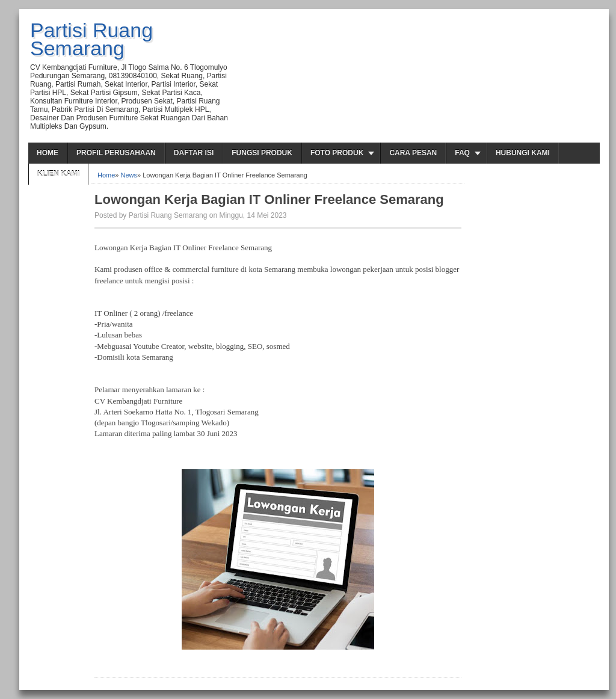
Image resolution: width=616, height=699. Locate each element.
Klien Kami (58, 174)
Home (48, 153)
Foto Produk (337, 153)
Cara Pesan (413, 153)
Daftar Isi (194, 153)
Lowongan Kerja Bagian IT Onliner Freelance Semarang (269, 199)
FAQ (462, 153)
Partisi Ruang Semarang (91, 39)
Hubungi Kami (523, 153)
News (129, 175)
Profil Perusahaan (116, 153)
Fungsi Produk (262, 153)
